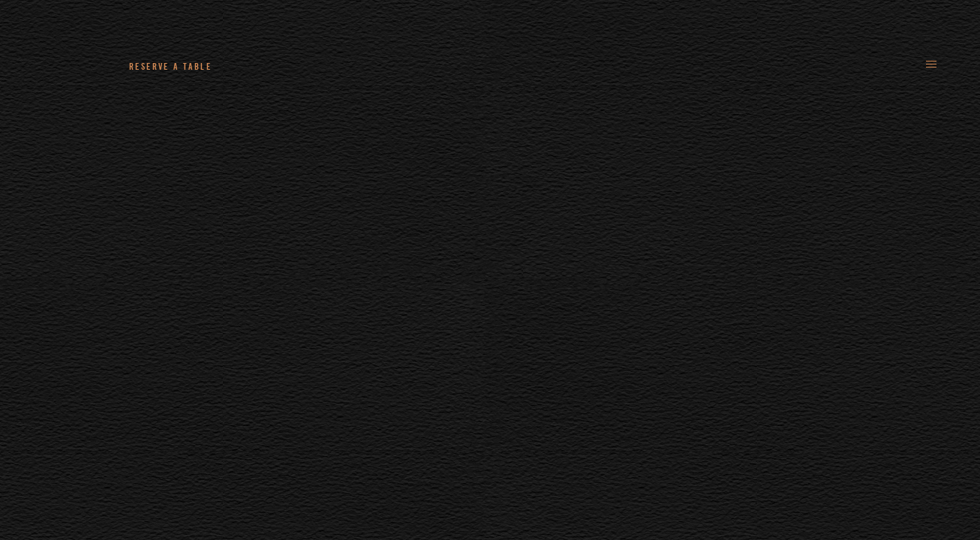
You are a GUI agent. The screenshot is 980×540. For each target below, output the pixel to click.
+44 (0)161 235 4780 (308, 66)
